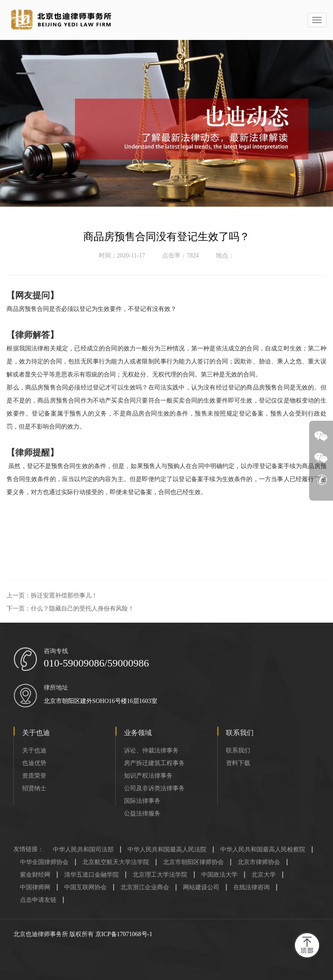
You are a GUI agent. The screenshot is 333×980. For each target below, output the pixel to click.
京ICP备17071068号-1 (124, 934)
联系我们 (238, 751)
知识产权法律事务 (148, 776)
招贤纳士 (34, 788)
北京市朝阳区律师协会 (193, 862)
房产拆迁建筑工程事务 (154, 763)
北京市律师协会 (259, 862)
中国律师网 (35, 887)
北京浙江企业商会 (145, 887)
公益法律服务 (142, 813)
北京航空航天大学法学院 (116, 862)
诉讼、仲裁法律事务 (151, 751)
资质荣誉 (34, 776)
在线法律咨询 (251, 887)
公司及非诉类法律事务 (154, 788)
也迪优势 (34, 763)
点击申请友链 (38, 900)
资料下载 (238, 763)
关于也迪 (34, 751)
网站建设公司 (201, 887)
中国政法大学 (219, 875)
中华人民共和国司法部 (83, 850)
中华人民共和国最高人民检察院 (263, 850)
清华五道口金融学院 (91, 875)
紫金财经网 (35, 875)
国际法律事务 (142, 801)
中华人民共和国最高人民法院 (167, 850)
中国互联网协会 (85, 887)
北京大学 (264, 875)
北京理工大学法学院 (160, 875)
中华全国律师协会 (44, 862)
